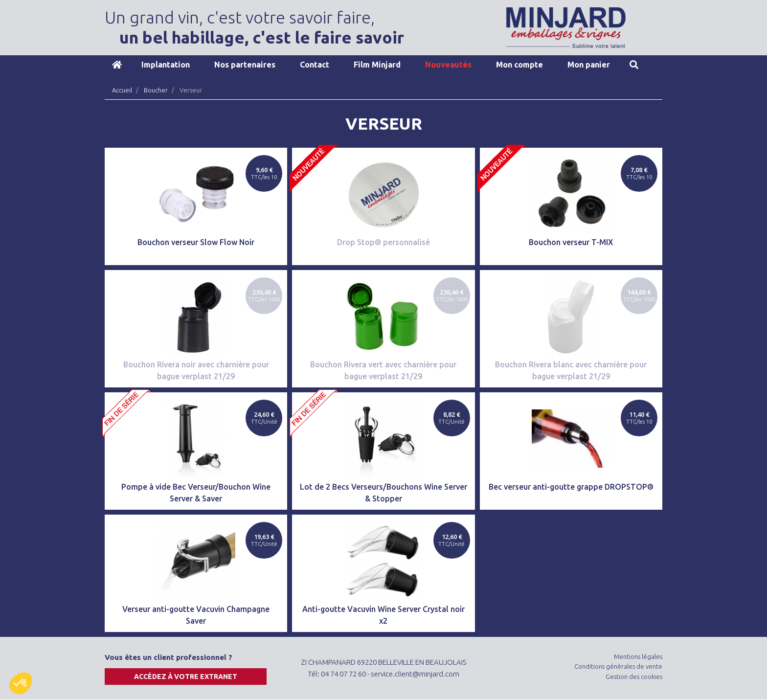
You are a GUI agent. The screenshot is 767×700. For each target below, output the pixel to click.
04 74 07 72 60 (343, 674)
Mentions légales (638, 656)
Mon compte (519, 65)
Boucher (156, 90)
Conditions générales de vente (618, 666)
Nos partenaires (245, 65)
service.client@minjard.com (415, 674)
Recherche (634, 65)
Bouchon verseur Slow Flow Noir (196, 242)
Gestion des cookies (634, 677)
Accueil (117, 65)
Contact (315, 65)
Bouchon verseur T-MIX (571, 242)
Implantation (166, 65)
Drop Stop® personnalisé (383, 242)
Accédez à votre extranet (186, 677)
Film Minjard (377, 65)
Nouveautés (448, 65)
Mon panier (589, 65)
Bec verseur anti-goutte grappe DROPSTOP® (571, 487)
